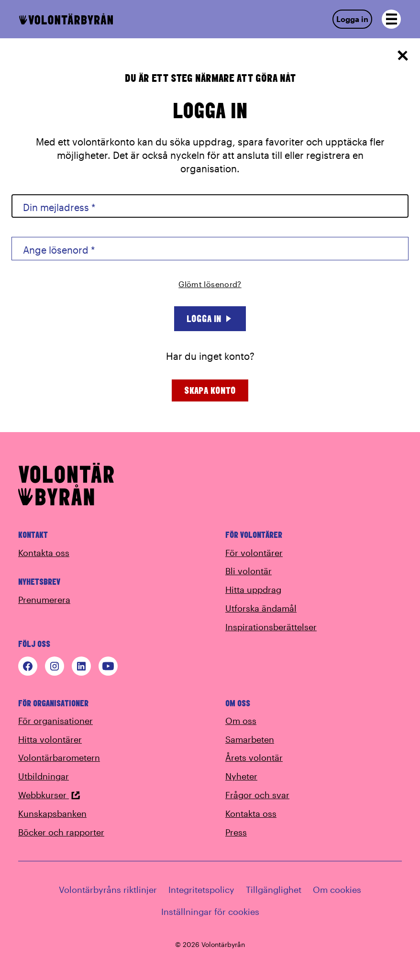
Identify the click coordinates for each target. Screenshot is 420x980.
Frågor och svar (257, 795)
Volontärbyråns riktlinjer (108, 890)
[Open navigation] (391, 19)
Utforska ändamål (261, 608)
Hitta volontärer (50, 739)
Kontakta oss (44, 553)
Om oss (241, 721)
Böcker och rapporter (61, 832)
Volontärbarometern (59, 757)
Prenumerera (44, 600)
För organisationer (55, 721)
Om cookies (337, 890)
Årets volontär (254, 757)
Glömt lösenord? (210, 284)
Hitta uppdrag (253, 590)
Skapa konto (210, 390)
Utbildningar (44, 776)
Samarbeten (250, 739)
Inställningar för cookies (210, 912)
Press (236, 832)
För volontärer (254, 553)
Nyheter (241, 776)
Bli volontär (249, 571)
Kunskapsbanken (52, 813)
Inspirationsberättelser (271, 627)
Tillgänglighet (274, 890)
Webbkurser (49, 795)
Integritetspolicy (201, 890)
